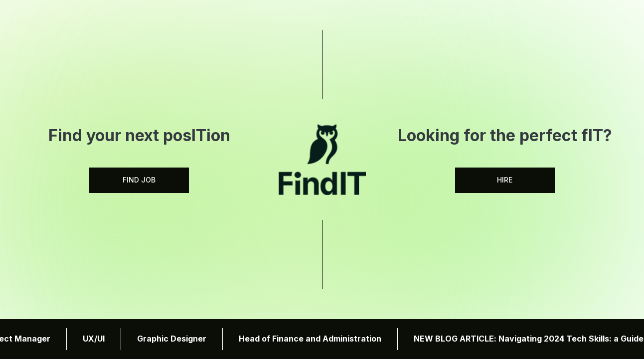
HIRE (505, 180)
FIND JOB (139, 180)
